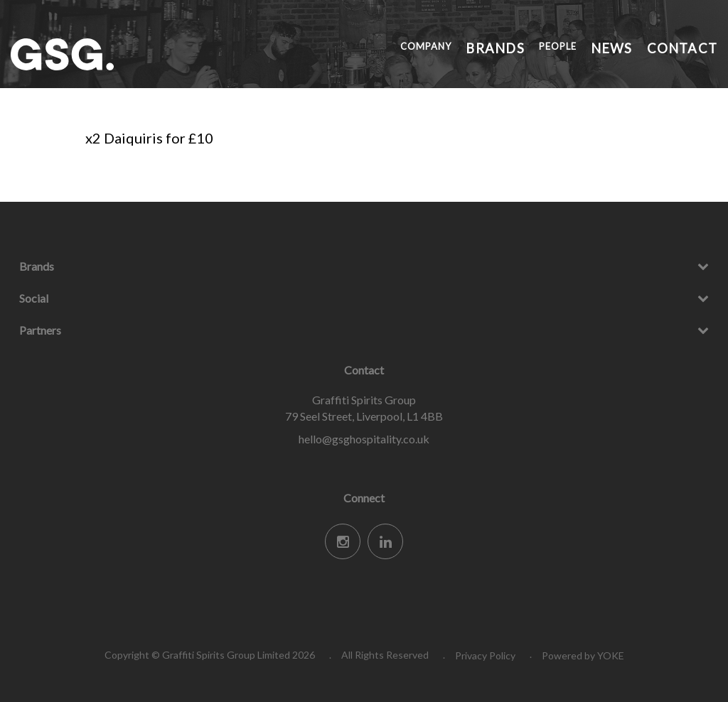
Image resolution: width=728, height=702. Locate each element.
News (638, 46)
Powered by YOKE (583, 655)
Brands (538, 46)
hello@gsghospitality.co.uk (364, 439)
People (591, 46)
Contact (692, 46)
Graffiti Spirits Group (117, 54)
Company (478, 46)
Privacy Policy (485, 655)
